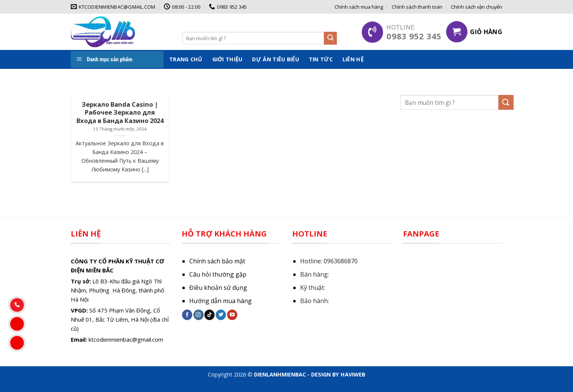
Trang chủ (186, 59)
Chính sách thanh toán (417, 7)
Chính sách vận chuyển (476, 7)
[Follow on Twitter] (221, 315)
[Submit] (330, 38)
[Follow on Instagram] (199, 315)
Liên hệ (353, 59)
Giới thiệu (227, 59)
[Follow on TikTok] (209, 315)
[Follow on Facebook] (187, 315)
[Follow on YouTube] (232, 315)
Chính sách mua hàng (359, 7)
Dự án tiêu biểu (275, 59)
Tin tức (321, 59)
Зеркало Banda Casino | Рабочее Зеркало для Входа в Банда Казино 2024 (120, 113)
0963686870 (341, 261)
